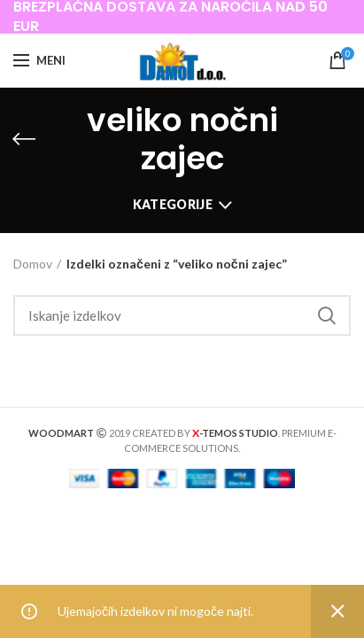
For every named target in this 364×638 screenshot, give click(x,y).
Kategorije (173, 204)
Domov (33, 264)
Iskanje (327, 315)
